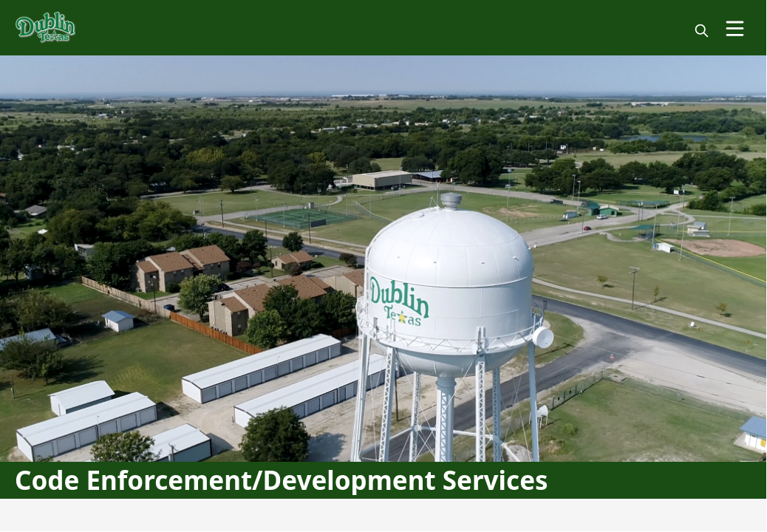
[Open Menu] (735, 28)
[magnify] (702, 31)
